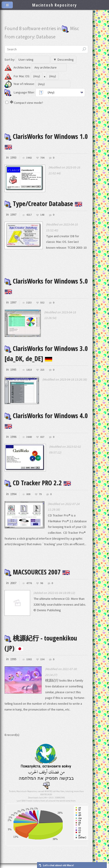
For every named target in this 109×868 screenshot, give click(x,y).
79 (40, 493)
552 (42, 302)
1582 (29, 657)
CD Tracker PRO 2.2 (38, 481)
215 (42, 369)
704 (42, 157)
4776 (29, 581)
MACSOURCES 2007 (37, 570)
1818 (29, 369)
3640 (29, 435)
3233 (29, 302)
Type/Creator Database (43, 203)
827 (42, 435)
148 (42, 214)
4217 (29, 214)
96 (42, 581)
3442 (29, 157)
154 (42, 657)
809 (28, 493)
